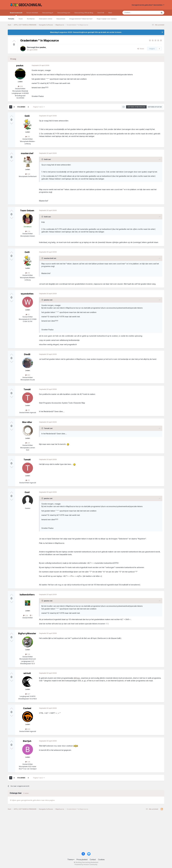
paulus (20, 65)
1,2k (26, 615)
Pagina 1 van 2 (39, 107)
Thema (71, 859)
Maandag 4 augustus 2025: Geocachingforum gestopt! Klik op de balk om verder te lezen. (86, 32)
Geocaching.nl (48, 13)
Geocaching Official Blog (84, 13)
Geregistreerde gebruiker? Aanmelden (148, 5)
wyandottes (27, 294)
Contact (93, 859)
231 (28, 443)
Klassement (61, 19)
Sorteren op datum (155, 107)
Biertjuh (27, 741)
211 (28, 410)
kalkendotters (27, 595)
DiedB (27, 354)
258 (20, 86)
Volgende (21, 107)
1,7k (28, 231)
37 (28, 314)
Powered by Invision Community (86, 864)
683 (28, 375)
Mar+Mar (27, 422)
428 (28, 174)
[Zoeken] (133, 13)
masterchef (27, 153)
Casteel (27, 708)
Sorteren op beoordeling (136, 107)
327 (28, 694)
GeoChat (101, 13)
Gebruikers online (46, 19)
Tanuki (27, 389)
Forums (11, 19)
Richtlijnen (31, 19)
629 (28, 729)
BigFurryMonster (27, 633)
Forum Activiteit (32, 13)
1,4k (28, 762)
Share (141, 49)
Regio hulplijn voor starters (107, 19)
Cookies (101, 859)
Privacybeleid (82, 859)
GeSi (27, 116)
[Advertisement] (79, 832)
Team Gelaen (27, 211)
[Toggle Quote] (43, 159)
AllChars (77, 678)
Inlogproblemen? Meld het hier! (81, 19)
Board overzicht (16, 14)
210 (28, 137)
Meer (110, 13)
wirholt (27, 673)
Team (21, 19)
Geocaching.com (64, 13)
